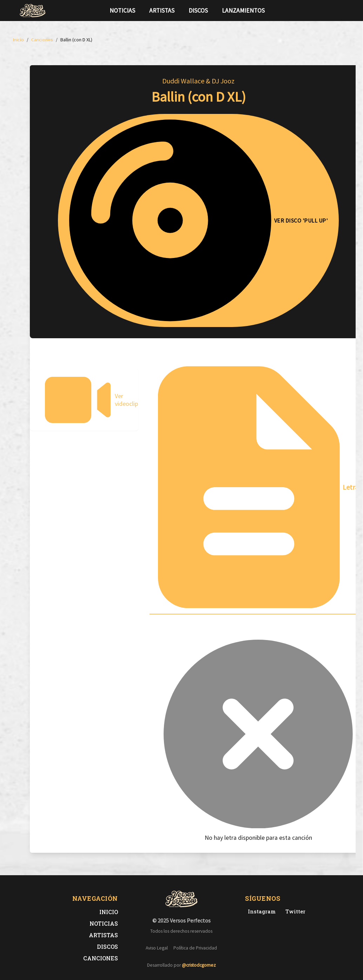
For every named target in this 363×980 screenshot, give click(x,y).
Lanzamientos (243, 11)
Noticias (122, 11)
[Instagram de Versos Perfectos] (260, 911)
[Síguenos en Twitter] (330, 11)
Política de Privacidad (195, 948)
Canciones (101, 958)
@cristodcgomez (199, 965)
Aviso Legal (157, 948)
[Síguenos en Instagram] (342, 11)
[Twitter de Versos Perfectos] (294, 911)
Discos (198, 11)
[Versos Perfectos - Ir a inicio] (33, 11)
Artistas (162, 11)
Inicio (109, 912)
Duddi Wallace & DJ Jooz (198, 81)
